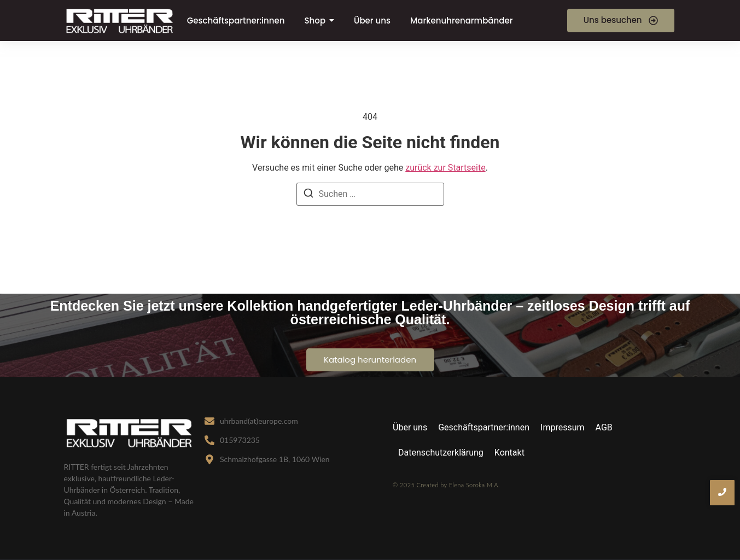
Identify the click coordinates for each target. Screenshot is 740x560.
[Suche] (308, 195)
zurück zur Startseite (445, 168)
